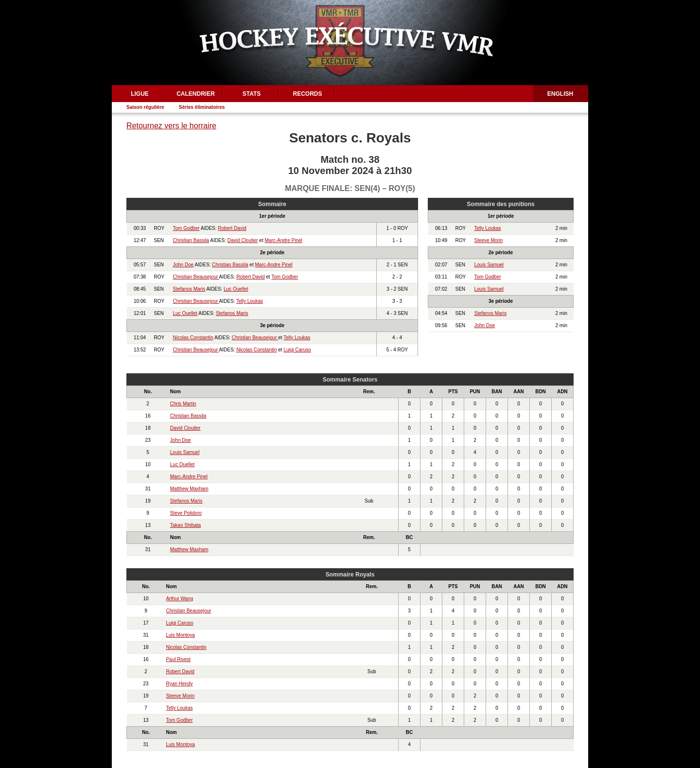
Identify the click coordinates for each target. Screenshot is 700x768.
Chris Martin (183, 404)
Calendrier (196, 94)
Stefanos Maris (189, 289)
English (560, 94)
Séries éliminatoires (202, 107)
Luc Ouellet (236, 289)
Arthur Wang (179, 599)
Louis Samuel (489, 265)
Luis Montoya (180, 635)
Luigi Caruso (297, 350)
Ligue (140, 94)
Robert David (232, 228)
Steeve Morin (489, 240)
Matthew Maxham (189, 489)
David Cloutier (243, 240)
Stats (252, 94)
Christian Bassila (191, 240)
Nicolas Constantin (193, 338)
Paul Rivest (178, 659)
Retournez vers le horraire (171, 126)
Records (307, 94)
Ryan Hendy (179, 684)
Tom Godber (186, 228)
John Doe (184, 265)
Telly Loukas (250, 301)
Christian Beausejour (196, 277)
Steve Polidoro (186, 513)
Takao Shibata (185, 525)
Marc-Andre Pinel (284, 240)
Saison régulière (145, 107)
